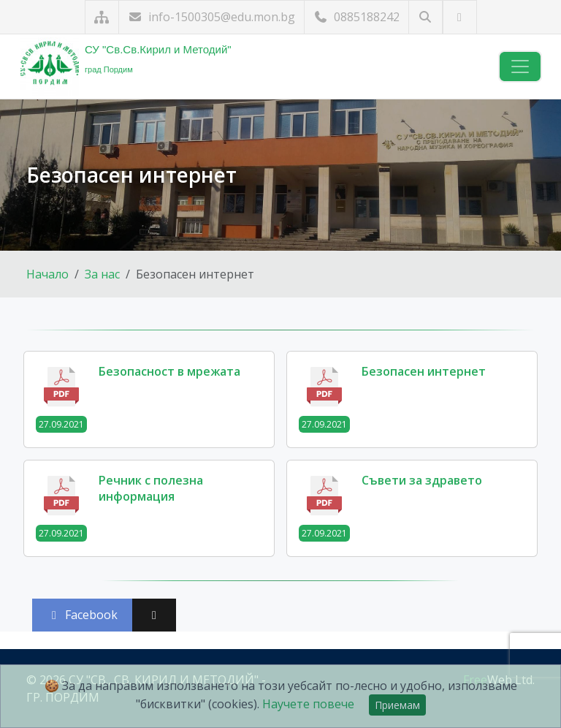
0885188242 (356, 17)
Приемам (397, 705)
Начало (47, 274)
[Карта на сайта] (102, 17)
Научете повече (308, 704)
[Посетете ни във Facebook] (460, 17)
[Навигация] (520, 67)
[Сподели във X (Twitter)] (154, 615)
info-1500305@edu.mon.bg (211, 17)
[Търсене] (425, 17)
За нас (102, 274)
